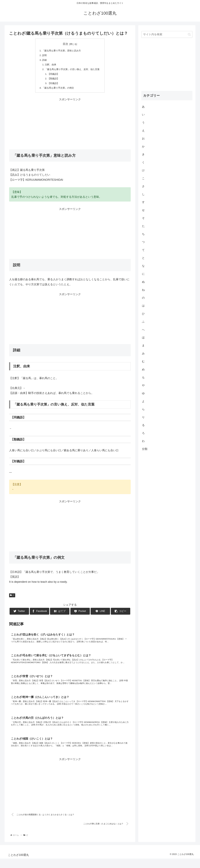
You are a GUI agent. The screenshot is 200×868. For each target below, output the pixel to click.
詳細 (43, 61)
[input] (167, 34)
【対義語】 (52, 85)
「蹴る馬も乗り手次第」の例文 (57, 90)
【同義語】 (52, 75)
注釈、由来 (49, 66)
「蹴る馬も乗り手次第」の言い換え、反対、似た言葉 (72, 71)
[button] (189, 34)
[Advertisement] (70, 126)
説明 (43, 56)
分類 (145, 449)
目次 (66, 44)
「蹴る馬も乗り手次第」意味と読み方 (61, 51)
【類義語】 (52, 80)
